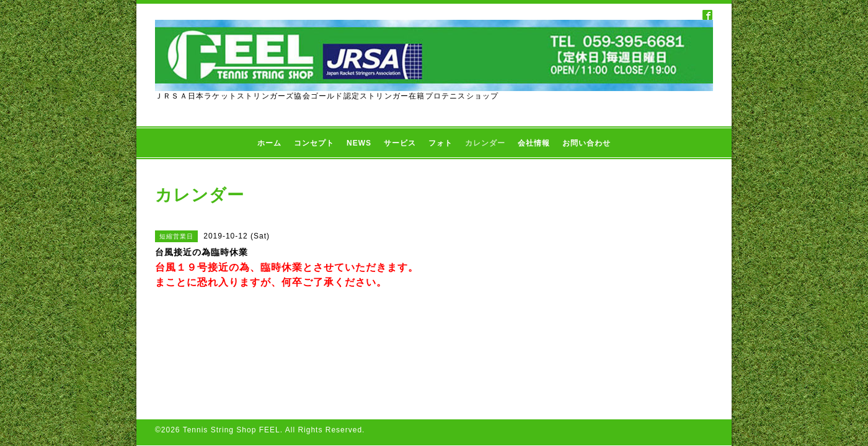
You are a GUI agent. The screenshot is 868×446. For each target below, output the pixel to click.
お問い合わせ (587, 143)
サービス (400, 143)
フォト (441, 143)
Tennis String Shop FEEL (232, 359)
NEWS (359, 143)
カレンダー (485, 143)
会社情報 (534, 143)
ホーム (269, 143)
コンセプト (314, 143)
